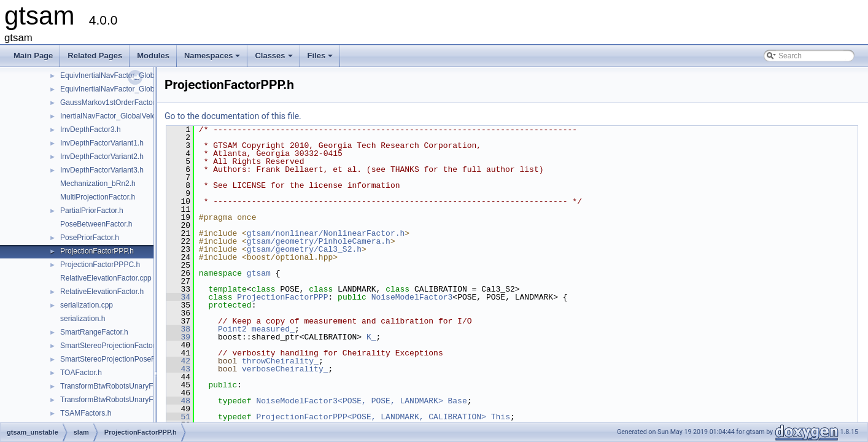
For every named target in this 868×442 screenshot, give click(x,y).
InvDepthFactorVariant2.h (102, 157)
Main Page (33, 56)
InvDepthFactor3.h (91, 130)
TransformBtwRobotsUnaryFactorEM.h (123, 400)
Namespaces (213, 59)
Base (457, 401)
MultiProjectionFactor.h (98, 197)
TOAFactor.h (81, 373)
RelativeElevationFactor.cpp (106, 278)
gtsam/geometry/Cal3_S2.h (304, 249)
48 (178, 401)
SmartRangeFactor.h (94, 332)
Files (321, 59)
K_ (371, 337)
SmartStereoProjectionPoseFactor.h (119, 359)
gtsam (259, 273)
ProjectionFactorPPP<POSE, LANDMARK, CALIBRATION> (371, 417)
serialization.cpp (87, 305)
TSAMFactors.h (86, 413)
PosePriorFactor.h (90, 238)
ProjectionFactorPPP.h (97, 251)
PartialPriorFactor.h (92, 211)
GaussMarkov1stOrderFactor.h (110, 103)
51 (178, 417)
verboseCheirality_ (285, 369)
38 (178, 329)
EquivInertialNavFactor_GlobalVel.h (118, 76)
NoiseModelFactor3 (412, 297)
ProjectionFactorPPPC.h (100, 265)
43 (178, 369)
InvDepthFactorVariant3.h (102, 170)
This (501, 417)
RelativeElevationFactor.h (102, 292)
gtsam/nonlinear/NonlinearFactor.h (326, 233)
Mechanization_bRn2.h (98, 184)
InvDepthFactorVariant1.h (102, 143)
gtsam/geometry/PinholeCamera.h (319, 241)
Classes (274, 59)
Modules (153, 56)
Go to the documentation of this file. (233, 116)
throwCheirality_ (280, 361)
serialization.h (83, 319)
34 (178, 297)
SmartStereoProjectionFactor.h (110, 346)
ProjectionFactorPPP (282, 297)
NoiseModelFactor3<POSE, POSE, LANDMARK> (349, 401)
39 (178, 337)
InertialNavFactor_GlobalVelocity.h (116, 116)
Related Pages (95, 56)
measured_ (273, 329)
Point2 (232, 329)
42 (178, 361)
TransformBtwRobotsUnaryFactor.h (118, 386)
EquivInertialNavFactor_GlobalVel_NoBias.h (132, 89)
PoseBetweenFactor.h (96, 224)
